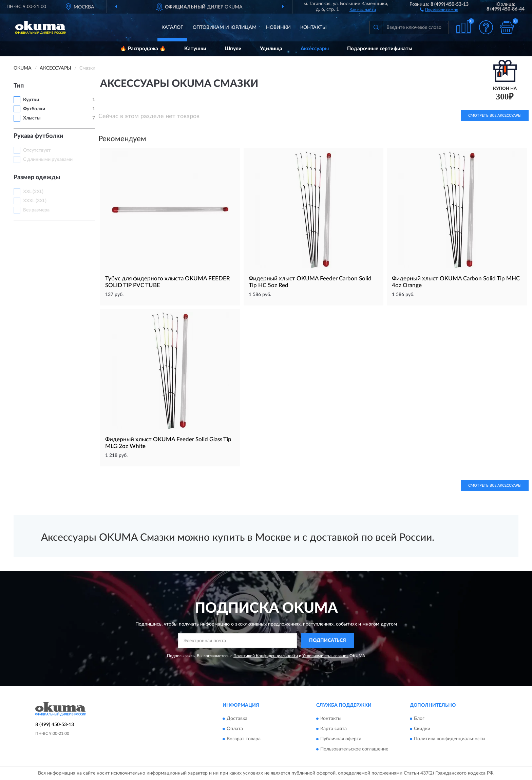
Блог (419, 719)
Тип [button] (19, 86)
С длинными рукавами (48, 160)
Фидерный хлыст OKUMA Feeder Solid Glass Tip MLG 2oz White (168, 443)
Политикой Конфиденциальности (266, 656)
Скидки (422, 729)
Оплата (235, 729)
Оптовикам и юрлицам (225, 27)
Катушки (195, 49)
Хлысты (32, 118)
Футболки (34, 109)
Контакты (313, 27)
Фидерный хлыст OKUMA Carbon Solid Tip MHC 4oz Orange (456, 282)
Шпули (233, 49)
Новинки (278, 27)
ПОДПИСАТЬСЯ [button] (328, 640)
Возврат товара (244, 739)
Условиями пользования (325, 656)
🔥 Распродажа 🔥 (143, 49)
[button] (439, 9)
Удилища (271, 49)
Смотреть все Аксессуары (495, 486)
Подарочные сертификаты (380, 49)
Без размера (36, 210)
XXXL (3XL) (35, 201)
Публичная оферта (341, 739)
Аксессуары (315, 49)
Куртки (31, 100)
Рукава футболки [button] (39, 136)
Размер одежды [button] (37, 178)
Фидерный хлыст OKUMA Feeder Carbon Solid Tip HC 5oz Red (310, 282)
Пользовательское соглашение (354, 749)
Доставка (237, 719)
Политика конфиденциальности (449, 739)
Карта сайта (334, 729)
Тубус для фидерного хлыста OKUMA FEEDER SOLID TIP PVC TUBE (168, 282)
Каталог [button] (172, 27)
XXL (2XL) (33, 192)
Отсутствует (37, 150)
